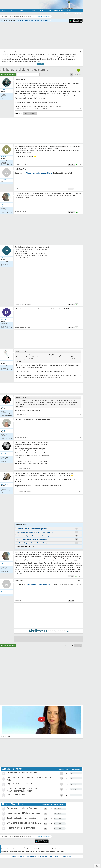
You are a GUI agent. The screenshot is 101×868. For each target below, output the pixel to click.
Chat (49, 10)
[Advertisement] (49, 509)
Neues (11, 10)
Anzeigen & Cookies (43, 856)
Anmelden (78, 13)
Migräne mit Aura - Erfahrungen (21, 828)
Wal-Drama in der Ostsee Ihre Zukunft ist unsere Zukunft (33, 823)
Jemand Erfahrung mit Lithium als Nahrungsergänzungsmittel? (22, 790)
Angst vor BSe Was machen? (20, 784)
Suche (33, 10)
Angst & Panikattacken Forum (22, 837)
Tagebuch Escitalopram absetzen (22, 818)
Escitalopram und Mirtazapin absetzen (24, 813)
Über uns (19, 856)
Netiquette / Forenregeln (60, 856)
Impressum (26, 856)
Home (4, 10)
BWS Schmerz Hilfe (16, 794)
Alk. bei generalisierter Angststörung (24, 70)
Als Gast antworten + (8, 74)
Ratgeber (41, 10)
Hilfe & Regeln (59, 10)
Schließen (41, 64)
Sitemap (70, 856)
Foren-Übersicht (6, 837)
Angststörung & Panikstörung (42, 837)
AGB (51, 856)
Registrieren (68, 13)
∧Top (97, 866)
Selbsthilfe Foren (22, 10)
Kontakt (14, 856)
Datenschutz (33, 856)
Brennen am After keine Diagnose (22, 773)
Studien (69, 10)
